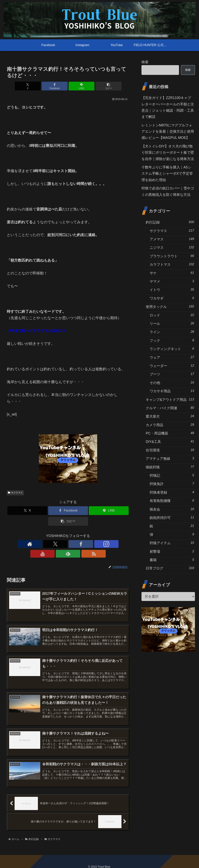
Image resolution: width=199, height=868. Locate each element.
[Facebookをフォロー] (59, 544)
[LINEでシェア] (78, 86)
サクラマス (15, 493)
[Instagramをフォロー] (68, 544)
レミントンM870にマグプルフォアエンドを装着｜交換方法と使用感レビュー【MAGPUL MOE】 (168, 132)
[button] (99, 86)
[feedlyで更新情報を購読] (86, 544)
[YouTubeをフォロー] (77, 544)
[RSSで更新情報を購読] (95, 544)
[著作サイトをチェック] (41, 544)
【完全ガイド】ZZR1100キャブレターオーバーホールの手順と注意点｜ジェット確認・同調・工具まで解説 (168, 107)
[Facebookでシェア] (58, 86)
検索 (145, 62)
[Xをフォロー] (50, 544)
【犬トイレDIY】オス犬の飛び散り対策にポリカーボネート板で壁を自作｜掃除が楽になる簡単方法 (168, 153)
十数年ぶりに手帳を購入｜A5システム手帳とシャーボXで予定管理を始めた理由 (167, 174)
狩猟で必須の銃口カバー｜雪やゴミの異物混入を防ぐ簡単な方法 (168, 191)
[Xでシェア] (37, 86)
